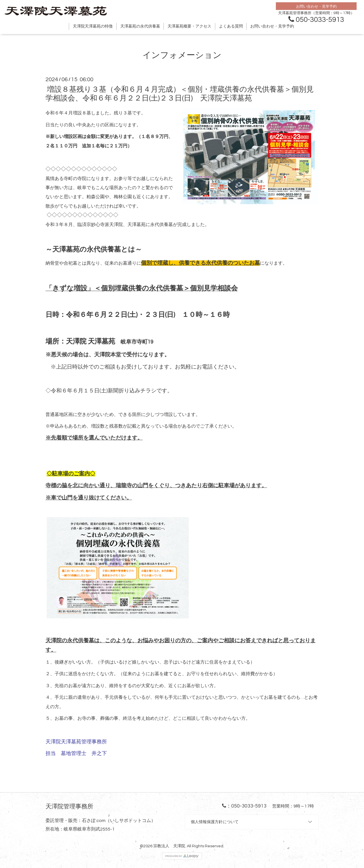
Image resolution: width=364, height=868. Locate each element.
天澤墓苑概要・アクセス (189, 26)
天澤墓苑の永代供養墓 (140, 26)
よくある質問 (231, 26)
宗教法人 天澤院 (169, 846)
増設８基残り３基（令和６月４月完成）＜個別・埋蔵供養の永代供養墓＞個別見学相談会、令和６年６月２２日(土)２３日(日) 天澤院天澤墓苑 (180, 94)
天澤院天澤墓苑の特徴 (93, 26)
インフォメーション (182, 55)
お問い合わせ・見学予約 (272, 26)
